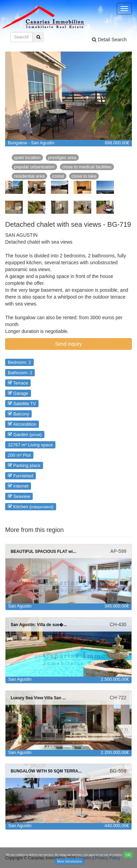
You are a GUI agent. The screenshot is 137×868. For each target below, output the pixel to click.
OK (128, 855)
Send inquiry (68, 344)
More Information (70, 861)
